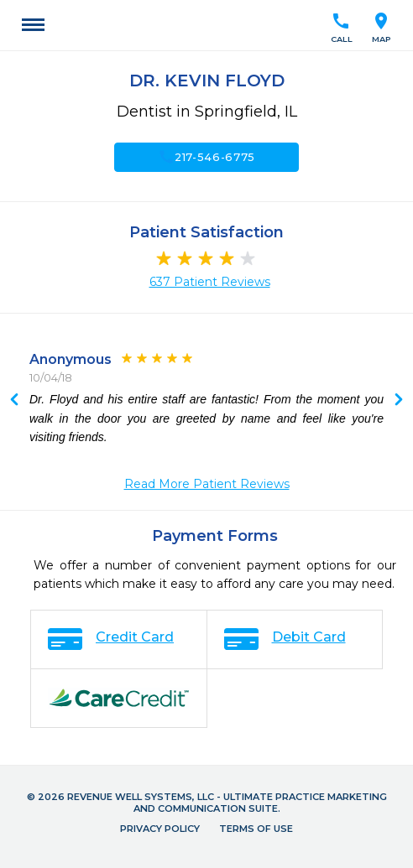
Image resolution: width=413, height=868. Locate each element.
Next (14, 401)
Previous (399, 401)
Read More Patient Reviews (207, 484)
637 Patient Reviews (210, 282)
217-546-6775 (206, 157)
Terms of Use (256, 829)
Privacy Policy (160, 829)
